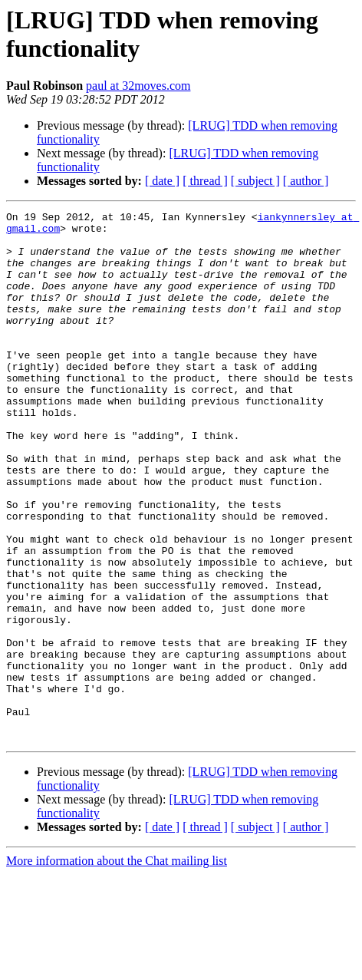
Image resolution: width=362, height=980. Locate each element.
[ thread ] (205, 181)
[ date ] (162, 181)
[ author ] (306, 181)
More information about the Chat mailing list (117, 967)
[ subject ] (255, 181)
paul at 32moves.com (138, 86)
